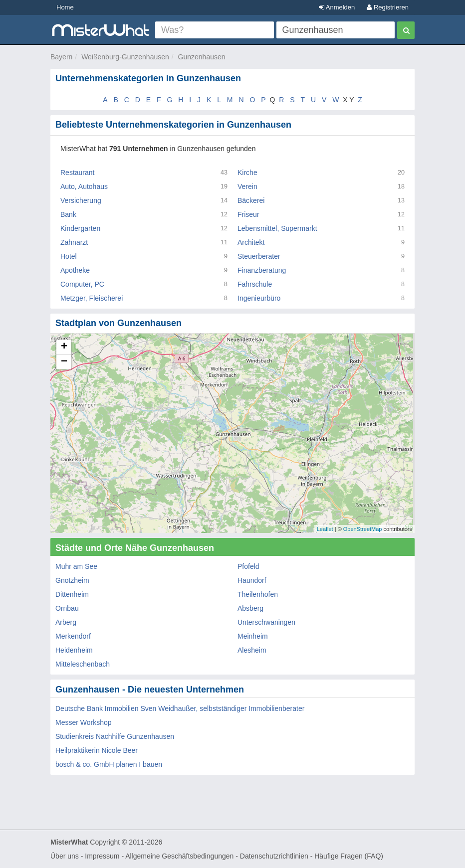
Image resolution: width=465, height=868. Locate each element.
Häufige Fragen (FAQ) (349, 856)
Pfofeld (248, 566)
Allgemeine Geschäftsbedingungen (179, 856)
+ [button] (64, 347)
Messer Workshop (84, 722)
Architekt (251, 242)
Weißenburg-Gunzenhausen (125, 57)
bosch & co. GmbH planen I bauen (109, 764)
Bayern (61, 57)
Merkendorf (73, 636)
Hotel (69, 256)
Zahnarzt (74, 242)
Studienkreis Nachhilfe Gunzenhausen (115, 736)
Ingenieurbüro (259, 298)
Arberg (66, 622)
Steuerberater (259, 256)
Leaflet (325, 529)
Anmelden (337, 7)
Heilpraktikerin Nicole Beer (97, 750)
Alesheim (252, 650)
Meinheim (253, 636)
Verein (247, 186)
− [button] (64, 362)
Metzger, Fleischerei (92, 298)
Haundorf (252, 580)
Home (65, 7)
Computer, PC (82, 284)
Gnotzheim (72, 580)
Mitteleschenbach (83, 664)
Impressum (102, 856)
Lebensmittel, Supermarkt (277, 228)
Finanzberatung (262, 270)
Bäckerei (251, 200)
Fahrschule (255, 284)
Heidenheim (74, 650)
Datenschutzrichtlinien (274, 856)
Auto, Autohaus (84, 186)
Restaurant (77, 173)
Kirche (247, 173)
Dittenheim (72, 594)
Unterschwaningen (266, 622)
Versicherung (81, 200)
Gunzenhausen (202, 57)
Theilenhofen (258, 594)
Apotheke (75, 270)
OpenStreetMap (363, 529)
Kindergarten (80, 228)
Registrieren (388, 7)
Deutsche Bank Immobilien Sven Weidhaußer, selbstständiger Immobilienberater (180, 708)
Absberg (250, 608)
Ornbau (67, 608)
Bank (68, 214)
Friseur (248, 214)
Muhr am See (76, 566)
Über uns (65, 856)
